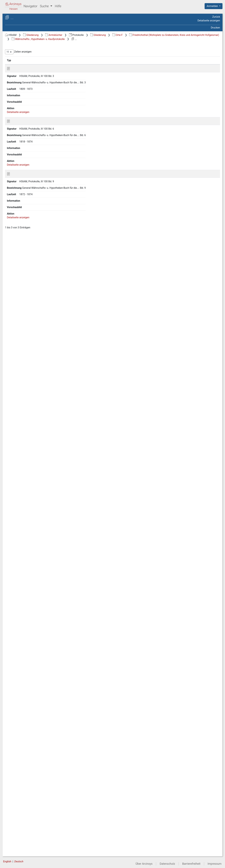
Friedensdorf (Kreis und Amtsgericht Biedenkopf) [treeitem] (27, 499)
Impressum (215, 864)
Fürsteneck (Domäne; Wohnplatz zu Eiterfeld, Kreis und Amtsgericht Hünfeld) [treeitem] (30, 745)
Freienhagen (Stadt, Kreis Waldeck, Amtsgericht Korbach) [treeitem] (29, 461)
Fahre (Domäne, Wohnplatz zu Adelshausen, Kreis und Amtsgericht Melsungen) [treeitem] (31, 74)
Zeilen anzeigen (71, 56)
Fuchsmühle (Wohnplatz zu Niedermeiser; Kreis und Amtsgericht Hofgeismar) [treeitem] (29, 726)
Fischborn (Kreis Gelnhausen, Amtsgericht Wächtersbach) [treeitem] (30, 239)
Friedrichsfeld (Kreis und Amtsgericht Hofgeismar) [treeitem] (28, 556)
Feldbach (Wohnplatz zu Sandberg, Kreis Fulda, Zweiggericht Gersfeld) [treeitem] (31, 157)
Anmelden (213, 6)
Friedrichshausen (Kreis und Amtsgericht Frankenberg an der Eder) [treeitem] (29, 566)
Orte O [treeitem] (15, 818)
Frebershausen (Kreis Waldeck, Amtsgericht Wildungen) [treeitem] (31, 445)
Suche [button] (45, 6)
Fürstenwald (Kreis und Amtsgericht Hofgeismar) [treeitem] (27, 762)
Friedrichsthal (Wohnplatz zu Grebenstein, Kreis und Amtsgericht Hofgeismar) (109, 39)
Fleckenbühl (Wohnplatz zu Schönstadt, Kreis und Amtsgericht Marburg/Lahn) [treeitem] (31, 257)
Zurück (216, 17)
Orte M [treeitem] (15, 811)
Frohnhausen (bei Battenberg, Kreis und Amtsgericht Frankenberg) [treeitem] (30, 677)
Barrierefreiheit (191, 864)
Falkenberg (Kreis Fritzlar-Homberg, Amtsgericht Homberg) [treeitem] (30, 95)
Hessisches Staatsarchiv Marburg (29, 21)
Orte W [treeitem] (15, 849)
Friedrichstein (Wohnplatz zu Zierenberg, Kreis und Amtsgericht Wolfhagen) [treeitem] (31, 589)
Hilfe (58, 6)
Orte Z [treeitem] (15, 853)
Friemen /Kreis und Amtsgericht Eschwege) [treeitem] (25, 640)
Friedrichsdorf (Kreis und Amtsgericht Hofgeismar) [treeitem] (28, 549)
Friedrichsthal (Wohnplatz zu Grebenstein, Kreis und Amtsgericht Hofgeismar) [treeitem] (31, 600)
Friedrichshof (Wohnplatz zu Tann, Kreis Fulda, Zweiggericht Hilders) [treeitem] (30, 577)
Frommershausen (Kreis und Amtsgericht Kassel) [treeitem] (30, 686)
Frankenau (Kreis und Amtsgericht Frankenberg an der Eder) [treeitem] (29, 337)
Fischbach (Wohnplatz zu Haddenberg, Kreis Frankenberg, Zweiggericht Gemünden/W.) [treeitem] (29, 222)
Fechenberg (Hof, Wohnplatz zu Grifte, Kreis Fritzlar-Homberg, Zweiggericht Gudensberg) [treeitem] (31, 146)
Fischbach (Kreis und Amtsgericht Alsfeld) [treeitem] (26, 213)
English (7, 861)
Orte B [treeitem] (15, 51)
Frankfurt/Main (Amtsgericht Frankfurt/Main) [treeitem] (30, 400)
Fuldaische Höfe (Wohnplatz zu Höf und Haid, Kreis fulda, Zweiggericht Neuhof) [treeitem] (31, 772)
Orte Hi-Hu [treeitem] (17, 791)
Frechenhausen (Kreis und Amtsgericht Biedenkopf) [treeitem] (28, 453)
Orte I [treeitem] (14, 795)
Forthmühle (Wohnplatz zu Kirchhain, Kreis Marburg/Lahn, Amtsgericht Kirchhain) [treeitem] (29, 325)
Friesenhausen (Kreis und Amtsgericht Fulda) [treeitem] (28, 648)
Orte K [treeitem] (15, 803)
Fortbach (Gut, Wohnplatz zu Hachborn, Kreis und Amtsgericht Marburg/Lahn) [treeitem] (30, 314)
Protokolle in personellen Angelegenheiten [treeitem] (31, 617)
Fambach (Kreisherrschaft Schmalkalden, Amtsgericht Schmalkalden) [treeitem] (28, 104)
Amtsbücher (106, 35)
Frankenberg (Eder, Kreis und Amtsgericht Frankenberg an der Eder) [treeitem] (30, 356)
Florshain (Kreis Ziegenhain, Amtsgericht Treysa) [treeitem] (29, 304)
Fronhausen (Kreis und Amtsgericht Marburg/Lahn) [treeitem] (27, 694)
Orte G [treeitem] (15, 784)
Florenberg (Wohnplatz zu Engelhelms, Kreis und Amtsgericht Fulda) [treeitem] (31, 295)
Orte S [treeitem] (15, 834)
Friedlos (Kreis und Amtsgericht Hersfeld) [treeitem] (24, 522)
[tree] (28, 448)
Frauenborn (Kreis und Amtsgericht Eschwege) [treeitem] (26, 419)
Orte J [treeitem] (15, 799)
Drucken (215, 28)
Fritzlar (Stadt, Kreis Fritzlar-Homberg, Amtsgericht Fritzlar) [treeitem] (29, 655)
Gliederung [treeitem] (14, 43)
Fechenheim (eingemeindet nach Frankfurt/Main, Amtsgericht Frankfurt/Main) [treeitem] (30, 135)
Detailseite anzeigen (209, 21)
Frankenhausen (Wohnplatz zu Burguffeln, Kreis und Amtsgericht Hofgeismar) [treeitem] (31, 382)
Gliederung (84, 35)
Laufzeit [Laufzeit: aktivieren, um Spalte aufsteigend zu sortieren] (148, 64)
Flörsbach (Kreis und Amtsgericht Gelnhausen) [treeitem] (26, 274)
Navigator (30, 6)
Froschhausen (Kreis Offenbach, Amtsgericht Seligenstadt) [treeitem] (25, 703)
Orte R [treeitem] (15, 830)
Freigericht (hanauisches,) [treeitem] (28, 467)
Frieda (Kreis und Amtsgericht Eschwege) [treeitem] (31, 491)
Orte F (170, 35)
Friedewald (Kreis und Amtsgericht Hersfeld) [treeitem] (26, 507)
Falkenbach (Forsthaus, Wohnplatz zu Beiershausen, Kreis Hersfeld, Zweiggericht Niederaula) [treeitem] (31, 85)
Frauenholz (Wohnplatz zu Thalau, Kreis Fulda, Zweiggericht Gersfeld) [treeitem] (30, 428)
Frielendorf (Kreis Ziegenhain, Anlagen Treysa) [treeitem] (30, 625)
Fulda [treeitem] (17, 780)
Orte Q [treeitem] (15, 826)
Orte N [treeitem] (15, 815)
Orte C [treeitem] (15, 55)
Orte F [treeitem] (15, 66)
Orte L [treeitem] (15, 807)
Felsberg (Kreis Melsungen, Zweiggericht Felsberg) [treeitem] (29, 175)
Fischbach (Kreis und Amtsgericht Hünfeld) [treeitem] (26, 232)
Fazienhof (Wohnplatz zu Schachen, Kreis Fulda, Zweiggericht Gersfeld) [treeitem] (28, 123)
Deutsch (19, 861)
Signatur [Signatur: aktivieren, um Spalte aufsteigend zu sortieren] (76, 64)
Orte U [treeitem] (15, 842)
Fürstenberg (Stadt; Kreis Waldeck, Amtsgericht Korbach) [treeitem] (29, 735)
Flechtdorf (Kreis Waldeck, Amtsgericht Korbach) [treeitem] (29, 247)
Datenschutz (167, 864)
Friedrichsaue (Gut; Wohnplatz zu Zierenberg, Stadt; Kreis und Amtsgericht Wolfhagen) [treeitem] (31, 532)
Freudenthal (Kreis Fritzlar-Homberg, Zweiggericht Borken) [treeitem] (29, 472)
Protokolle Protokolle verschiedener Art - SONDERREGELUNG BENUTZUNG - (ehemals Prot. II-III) (32, 29)
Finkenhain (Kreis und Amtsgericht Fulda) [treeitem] (26, 205)
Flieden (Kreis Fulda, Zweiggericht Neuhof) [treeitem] (25, 266)
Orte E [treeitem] (15, 62)
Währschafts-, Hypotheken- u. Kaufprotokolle (187, 39)
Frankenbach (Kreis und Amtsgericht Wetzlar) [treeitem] (27, 346)
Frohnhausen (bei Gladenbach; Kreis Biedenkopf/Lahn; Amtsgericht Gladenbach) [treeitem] (31, 665)
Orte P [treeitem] (15, 822)
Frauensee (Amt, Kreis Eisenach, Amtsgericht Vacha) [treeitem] (28, 438)
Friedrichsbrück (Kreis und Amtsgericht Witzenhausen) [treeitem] (29, 541)
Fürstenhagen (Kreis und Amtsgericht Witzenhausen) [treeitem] (28, 755)
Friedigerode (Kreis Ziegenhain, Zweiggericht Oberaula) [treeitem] (31, 514)
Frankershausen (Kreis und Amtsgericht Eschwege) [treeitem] (29, 392)
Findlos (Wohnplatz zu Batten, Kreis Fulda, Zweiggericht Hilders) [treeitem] (31, 197)
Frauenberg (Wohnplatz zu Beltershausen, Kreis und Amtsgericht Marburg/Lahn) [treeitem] (29, 409)
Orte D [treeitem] (15, 59)
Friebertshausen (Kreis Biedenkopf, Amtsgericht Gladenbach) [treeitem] (27, 482)
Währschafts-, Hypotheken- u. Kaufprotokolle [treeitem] (32, 610)
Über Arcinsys (144, 864)
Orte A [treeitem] (15, 47)
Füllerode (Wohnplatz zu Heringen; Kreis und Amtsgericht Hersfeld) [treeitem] (30, 715)
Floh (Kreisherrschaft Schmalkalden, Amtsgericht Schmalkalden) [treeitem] (27, 283)
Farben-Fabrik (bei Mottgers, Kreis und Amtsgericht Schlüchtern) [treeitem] (31, 114)
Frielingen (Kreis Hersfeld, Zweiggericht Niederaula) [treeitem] (28, 632)
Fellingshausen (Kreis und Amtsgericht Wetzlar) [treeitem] (28, 167)
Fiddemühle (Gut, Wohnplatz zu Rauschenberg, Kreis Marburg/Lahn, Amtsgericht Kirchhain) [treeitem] (31, 186)
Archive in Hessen (17, 18)
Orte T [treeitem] (15, 838)
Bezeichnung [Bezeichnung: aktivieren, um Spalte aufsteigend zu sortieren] (107, 64)
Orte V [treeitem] (15, 846)
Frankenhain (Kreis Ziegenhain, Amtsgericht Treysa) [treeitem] (31, 373)
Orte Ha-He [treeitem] (17, 787)
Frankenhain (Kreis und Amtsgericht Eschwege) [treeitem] (27, 365)
